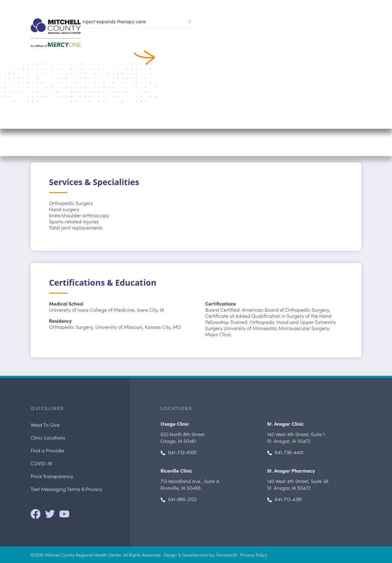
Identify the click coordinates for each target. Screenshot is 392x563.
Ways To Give (45, 424)
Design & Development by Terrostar (198, 555)
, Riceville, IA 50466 (190, 484)
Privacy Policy (254, 555)
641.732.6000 (349, 6)
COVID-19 (41, 463)
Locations (336, 31)
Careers (321, 6)
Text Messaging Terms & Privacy (66, 489)
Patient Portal (285, 6)
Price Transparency (52, 476)
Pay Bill (249, 6)
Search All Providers (69, 59)
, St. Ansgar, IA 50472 (296, 437)
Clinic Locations (48, 437)
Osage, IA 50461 (183, 437)
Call (336, 125)
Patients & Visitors (295, 31)
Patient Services (247, 31)
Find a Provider (200, 31)
